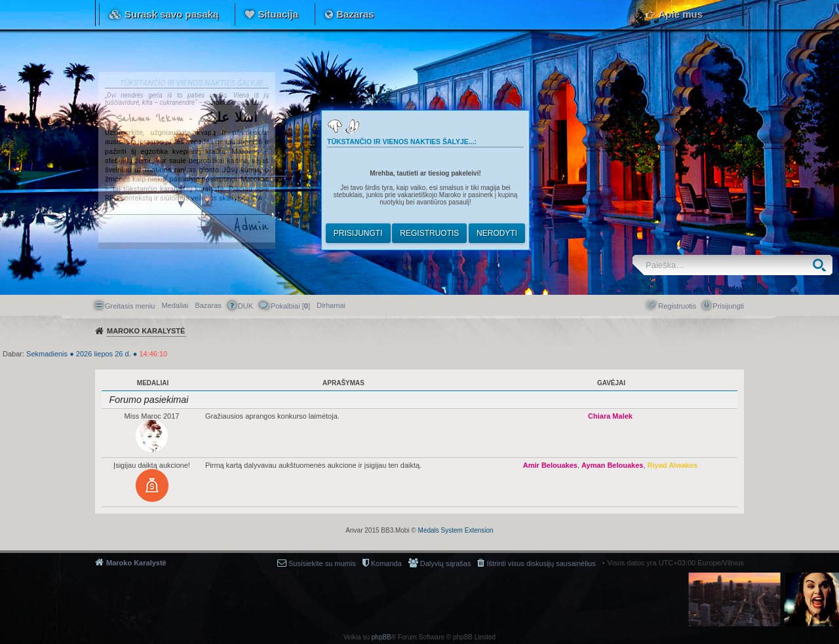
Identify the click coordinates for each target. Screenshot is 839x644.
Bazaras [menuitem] (208, 305)
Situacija (278, 14)
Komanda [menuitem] (386, 563)
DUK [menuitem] (245, 306)
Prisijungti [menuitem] (728, 306)
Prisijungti (358, 233)
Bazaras (355, 14)
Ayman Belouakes (612, 465)
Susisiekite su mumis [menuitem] (322, 563)
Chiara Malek (610, 416)
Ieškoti (822, 265)
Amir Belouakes (550, 465)
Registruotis (429, 233)
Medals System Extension (456, 530)
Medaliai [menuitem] (175, 305)
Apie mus (680, 14)
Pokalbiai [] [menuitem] (290, 306)
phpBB (381, 637)
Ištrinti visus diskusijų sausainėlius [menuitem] (541, 563)
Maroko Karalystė (136, 563)
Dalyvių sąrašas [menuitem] (446, 563)
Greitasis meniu (130, 306)
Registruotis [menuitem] (677, 306)
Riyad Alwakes (673, 465)
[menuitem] (331, 305)
